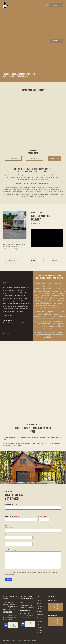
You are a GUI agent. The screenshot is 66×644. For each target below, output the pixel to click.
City (6, 534)
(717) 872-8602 (12, 607)
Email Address (12, 516)
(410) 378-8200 (29, 607)
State (35, 534)
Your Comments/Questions (16, 550)
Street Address (9, 528)
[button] (47, 5)
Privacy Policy (44, 572)
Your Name (11, 505)
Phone (43, 516)
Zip (6, 541)
